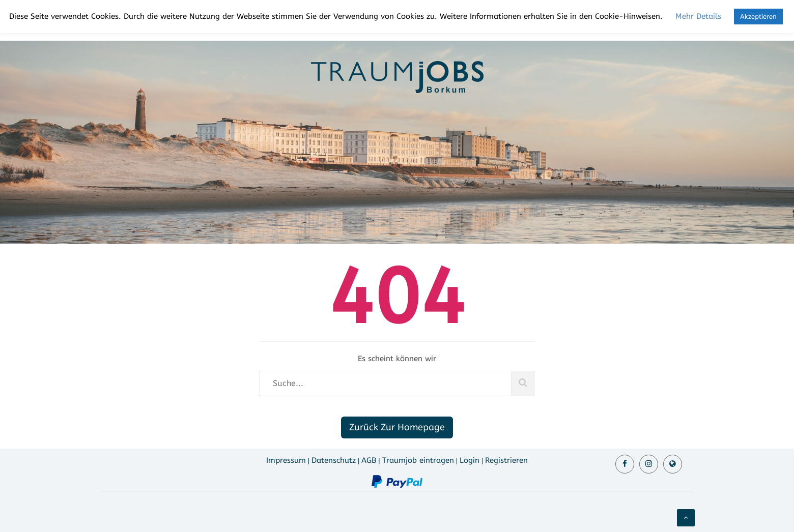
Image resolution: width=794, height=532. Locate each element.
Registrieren (506, 460)
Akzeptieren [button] (758, 17)
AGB (369, 460)
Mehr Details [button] (698, 16)
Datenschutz (334, 460)
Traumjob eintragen (418, 460)
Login (470, 460)
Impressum (286, 460)
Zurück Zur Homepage (397, 427)
